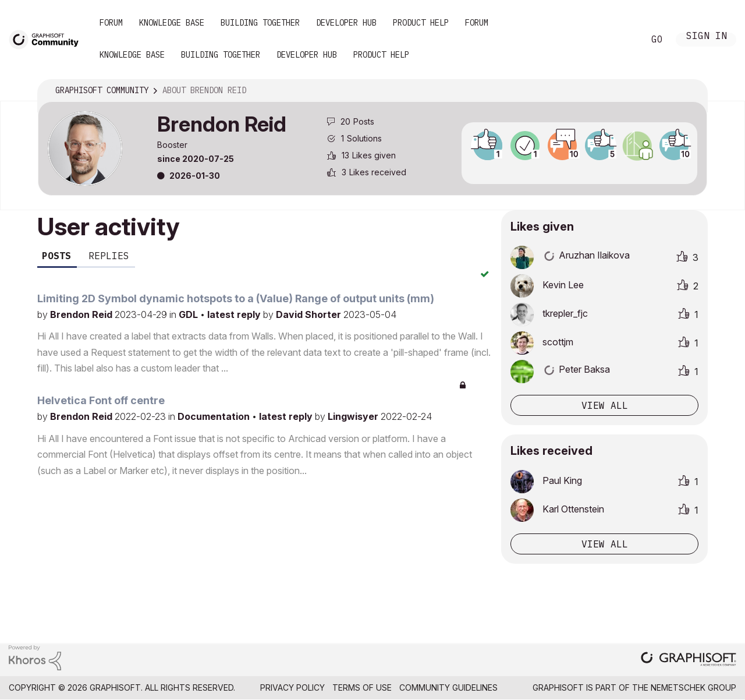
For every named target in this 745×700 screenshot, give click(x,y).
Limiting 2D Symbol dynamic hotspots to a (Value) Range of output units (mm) (236, 298)
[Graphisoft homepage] (689, 660)
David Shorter (310, 314)
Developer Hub (346, 23)
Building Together (260, 23)
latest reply (235, 314)
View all (605, 405)
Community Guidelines (448, 687)
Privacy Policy (292, 687)
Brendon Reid (82, 314)
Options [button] (691, 91)
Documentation (215, 416)
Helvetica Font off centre (101, 400)
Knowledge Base (172, 23)
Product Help (421, 23)
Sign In (707, 37)
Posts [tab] (56, 256)
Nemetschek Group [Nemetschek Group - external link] (693, 687)
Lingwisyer (354, 416)
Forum (111, 23)
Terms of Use (362, 687)
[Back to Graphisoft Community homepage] (48, 39)
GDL (189, 314)
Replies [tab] (109, 256)
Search (622, 40)
